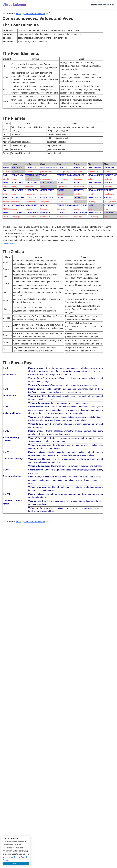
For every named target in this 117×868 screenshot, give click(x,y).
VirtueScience (14, 5)
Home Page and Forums (103, 5)
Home (19, 14)
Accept (16, 863)
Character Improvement (35, 14)
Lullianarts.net (9, 243)
